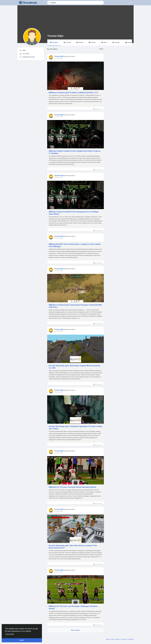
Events (128, 42)
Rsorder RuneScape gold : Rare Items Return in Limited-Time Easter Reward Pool (73, 547)
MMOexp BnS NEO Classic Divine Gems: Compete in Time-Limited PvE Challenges (75, 245)
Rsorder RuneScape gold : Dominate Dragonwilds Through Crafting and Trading (75, 428)
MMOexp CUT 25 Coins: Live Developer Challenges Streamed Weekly (73, 607)
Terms (113, 639)
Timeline (54, 42)
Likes (104, 42)
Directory (131, 639)
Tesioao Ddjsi (55, 36)
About (108, 639)
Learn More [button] (10, 634)
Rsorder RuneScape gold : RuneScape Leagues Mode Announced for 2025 (75, 367)
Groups (116, 42)
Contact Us (124, 639)
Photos (80, 42)
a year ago (57, 58)
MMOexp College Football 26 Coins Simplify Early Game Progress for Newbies (75, 152)
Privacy (118, 639)
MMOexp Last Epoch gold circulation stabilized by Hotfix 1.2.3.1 (74, 93)
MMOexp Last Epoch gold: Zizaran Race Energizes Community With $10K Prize (75, 306)
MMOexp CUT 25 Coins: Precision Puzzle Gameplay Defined (72, 487)
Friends (67, 42)
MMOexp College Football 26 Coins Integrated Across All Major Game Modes (74, 213)
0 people (32, 57)
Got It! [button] (22, 640)
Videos (92, 42)
